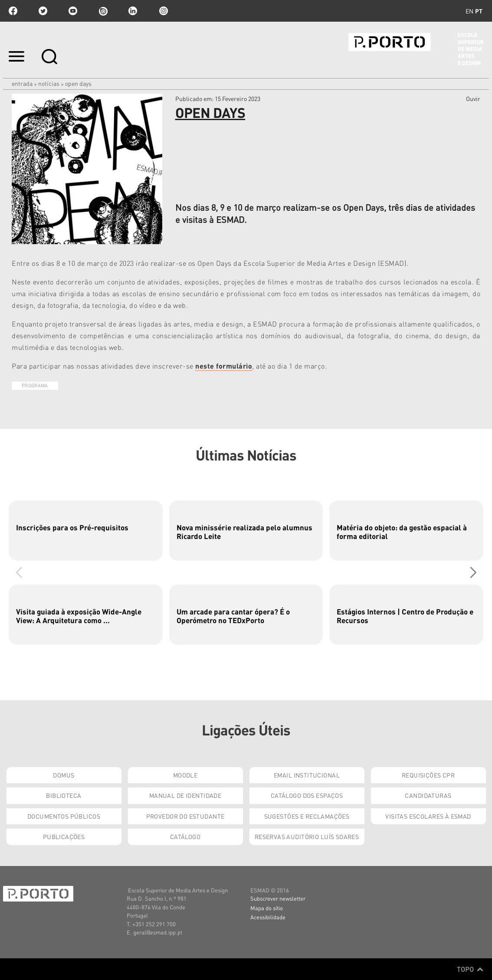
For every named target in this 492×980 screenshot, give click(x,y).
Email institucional (307, 775)
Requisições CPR (428, 775)
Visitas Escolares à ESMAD (428, 816)
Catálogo (185, 836)
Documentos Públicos (64, 816)
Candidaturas (428, 795)
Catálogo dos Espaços (307, 795)
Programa (35, 385)
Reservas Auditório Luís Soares (307, 836)
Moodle (185, 775)
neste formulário (224, 366)
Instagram (163, 11)
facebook (13, 11)
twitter (43, 11)
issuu (103, 11)
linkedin (133, 11)
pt (479, 11)
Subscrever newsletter (278, 898)
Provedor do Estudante (185, 816)
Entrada (22, 83)
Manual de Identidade (185, 795)
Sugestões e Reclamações (307, 816)
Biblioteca (64, 795)
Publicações (64, 836)
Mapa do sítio (267, 908)
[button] (473, 572)
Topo (470, 969)
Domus (64, 775)
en (469, 11)
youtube (73, 11)
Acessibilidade (268, 917)
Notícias (49, 83)
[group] (86, 531)
